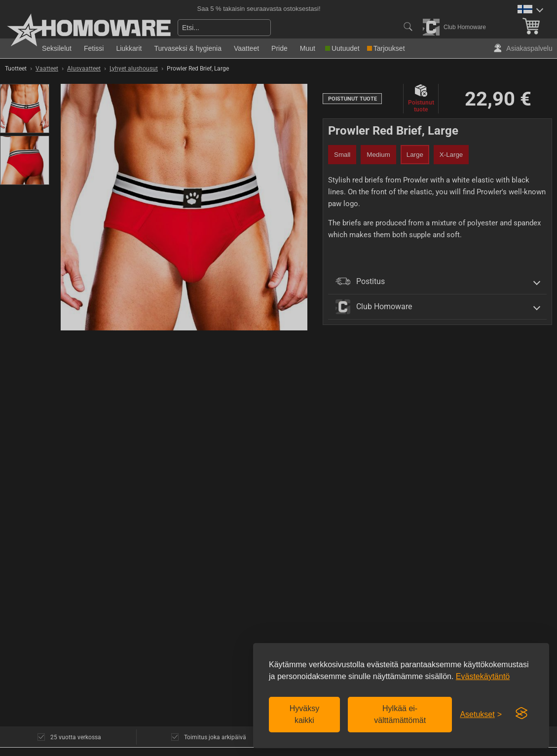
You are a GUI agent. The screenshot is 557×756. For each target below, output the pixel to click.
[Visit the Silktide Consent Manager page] (521, 714)
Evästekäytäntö (483, 676)
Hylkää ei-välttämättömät (400, 714)
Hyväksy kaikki (304, 714)
